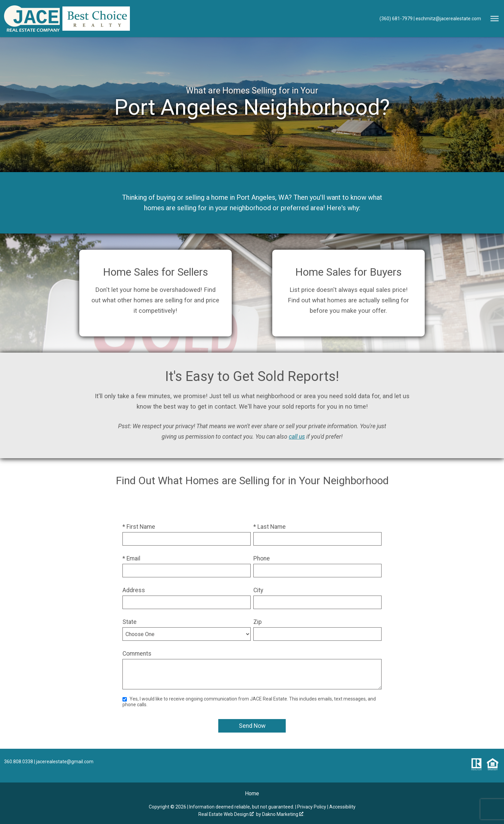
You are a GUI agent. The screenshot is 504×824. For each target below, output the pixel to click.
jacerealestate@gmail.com (65, 762)
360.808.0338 (19, 762)
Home (252, 793)
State (130, 622)
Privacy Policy (312, 807)
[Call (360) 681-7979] (397, 19)
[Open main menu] (495, 19)
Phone (262, 558)
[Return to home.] (32, 19)
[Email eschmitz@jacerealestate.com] (447, 19)
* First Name (139, 527)
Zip (258, 622)
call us (297, 437)
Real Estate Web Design (226, 814)
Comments (137, 654)
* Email (131, 558)
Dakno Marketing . (283, 814)
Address (134, 590)
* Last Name (270, 527)
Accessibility (342, 807)
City (258, 590)
